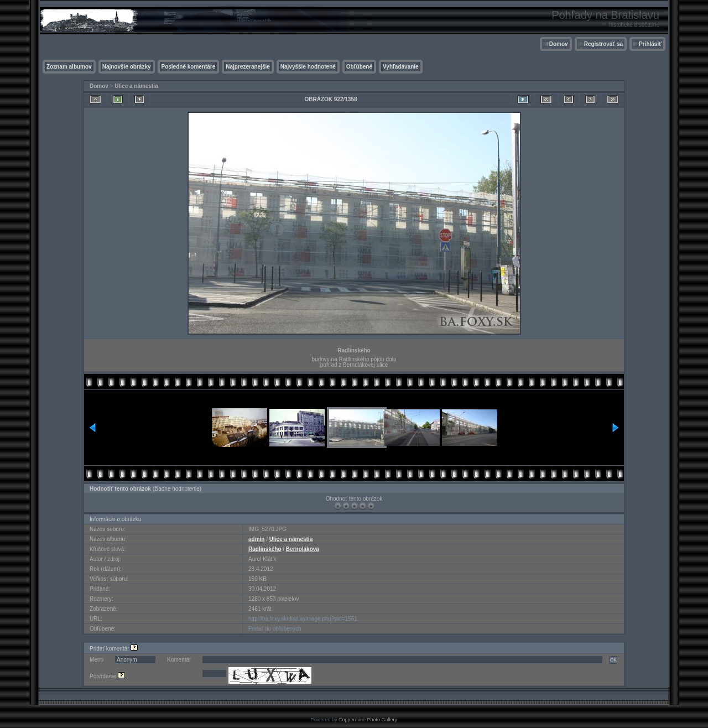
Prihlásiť (650, 44)
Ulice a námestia (136, 86)
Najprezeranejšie (248, 67)
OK (613, 660)
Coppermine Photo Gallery (368, 720)
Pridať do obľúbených (275, 629)
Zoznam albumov (69, 67)
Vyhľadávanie (401, 67)
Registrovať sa (603, 44)
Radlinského (265, 549)
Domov (559, 44)
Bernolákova (303, 549)
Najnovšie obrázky (127, 67)
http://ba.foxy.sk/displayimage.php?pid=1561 (303, 619)
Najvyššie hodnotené (308, 67)
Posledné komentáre (189, 67)
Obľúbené (359, 67)
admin (256, 539)
